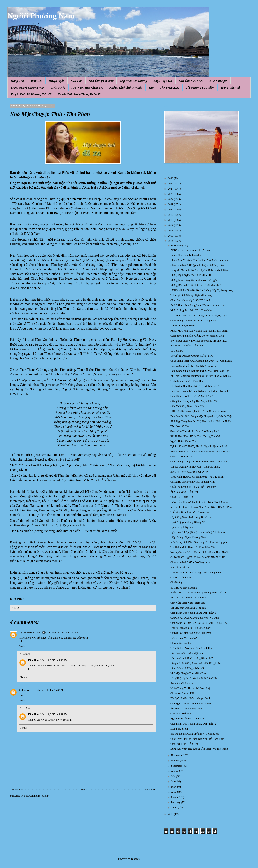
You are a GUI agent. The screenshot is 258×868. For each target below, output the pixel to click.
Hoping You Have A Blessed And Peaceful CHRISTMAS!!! (201, 452)
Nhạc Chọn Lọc (163, 81)
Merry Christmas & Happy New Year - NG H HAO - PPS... (201, 507)
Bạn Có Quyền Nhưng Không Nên (188, 522)
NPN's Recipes (218, 81)
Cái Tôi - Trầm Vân (181, 578)
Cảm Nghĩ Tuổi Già (181, 714)
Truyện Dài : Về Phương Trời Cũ (31, 94)
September (177, 766)
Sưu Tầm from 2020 (101, 81)
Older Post (150, 790)
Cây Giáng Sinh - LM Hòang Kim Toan (191, 517)
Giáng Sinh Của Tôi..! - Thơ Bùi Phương (192, 396)
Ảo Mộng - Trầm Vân (182, 683)
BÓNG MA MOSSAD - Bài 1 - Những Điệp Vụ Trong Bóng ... (203, 290)
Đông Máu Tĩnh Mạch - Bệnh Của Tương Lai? (195, 432)
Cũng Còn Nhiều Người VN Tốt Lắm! (190, 300)
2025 (171, 184)
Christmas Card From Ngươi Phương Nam (192, 482)
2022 (171, 199)
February (176, 802)
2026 (171, 178)
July (174, 776)
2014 (171, 241)
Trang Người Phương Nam (28, 88)
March (175, 797)
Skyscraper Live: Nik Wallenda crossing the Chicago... (199, 341)
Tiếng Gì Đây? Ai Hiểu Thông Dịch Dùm (192, 648)
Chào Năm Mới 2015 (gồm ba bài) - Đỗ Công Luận (197, 265)
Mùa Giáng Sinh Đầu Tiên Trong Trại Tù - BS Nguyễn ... (200, 542)
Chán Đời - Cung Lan (182, 497)
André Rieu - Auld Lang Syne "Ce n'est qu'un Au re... (198, 305)
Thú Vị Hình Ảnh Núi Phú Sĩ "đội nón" (191, 628)
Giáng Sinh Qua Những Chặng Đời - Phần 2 (193, 724)
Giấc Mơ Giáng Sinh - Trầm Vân (187, 406)
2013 (171, 814)
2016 (171, 231)
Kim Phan (34, 660)
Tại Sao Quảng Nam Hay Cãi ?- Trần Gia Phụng (195, 467)
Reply (22, 646)
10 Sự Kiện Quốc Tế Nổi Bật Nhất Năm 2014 (194, 678)
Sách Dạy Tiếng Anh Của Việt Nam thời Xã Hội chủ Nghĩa (201, 421)
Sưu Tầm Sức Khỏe (191, 81)
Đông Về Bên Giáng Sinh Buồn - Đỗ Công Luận (196, 663)
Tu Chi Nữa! (177, 351)
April (174, 792)
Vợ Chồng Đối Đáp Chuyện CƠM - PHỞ (192, 356)
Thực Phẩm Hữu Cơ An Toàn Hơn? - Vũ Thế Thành (197, 477)
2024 (171, 189)
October (176, 761)
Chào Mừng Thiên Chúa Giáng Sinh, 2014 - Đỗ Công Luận (201, 361)
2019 (171, 215)
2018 (171, 220)
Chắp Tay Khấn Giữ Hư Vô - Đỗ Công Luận (193, 487)
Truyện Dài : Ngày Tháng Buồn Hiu (80, 94)
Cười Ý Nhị (58, 88)
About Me (36, 81)
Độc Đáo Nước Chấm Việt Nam (187, 653)
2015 (171, 236)
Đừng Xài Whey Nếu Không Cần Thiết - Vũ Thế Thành (199, 749)
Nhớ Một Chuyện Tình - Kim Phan (189, 673)
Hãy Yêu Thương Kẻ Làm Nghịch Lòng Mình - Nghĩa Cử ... (202, 391)
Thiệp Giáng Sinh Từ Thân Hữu (187, 381)
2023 (171, 194)
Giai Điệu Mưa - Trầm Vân (184, 744)
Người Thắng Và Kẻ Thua (184, 441)
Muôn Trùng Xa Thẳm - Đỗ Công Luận (191, 688)
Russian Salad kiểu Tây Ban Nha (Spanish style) (196, 366)
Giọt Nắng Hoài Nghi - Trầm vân (188, 603)
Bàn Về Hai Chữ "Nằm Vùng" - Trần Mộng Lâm (196, 573)
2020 (171, 210)
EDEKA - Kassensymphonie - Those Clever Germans (198, 411)
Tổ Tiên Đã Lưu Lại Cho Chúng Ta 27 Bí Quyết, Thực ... (200, 316)
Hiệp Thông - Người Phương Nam (188, 537)
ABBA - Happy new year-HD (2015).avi (191, 250)
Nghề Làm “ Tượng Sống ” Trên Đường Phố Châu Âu (198, 532)
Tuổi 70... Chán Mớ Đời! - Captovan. (190, 512)
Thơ (151, 88)
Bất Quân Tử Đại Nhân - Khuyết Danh (190, 698)
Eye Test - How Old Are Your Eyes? (189, 472)
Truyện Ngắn (57, 81)
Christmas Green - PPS (182, 693)
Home (83, 790)
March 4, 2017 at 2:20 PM (54, 660)
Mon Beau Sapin (179, 729)
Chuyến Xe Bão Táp (181, 643)
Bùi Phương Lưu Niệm (200, 88)
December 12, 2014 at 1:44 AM (63, 633)
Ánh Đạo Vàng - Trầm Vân (184, 492)
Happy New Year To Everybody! (187, 255)
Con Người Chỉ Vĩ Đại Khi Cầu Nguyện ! (192, 704)
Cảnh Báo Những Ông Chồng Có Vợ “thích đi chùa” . (198, 336)
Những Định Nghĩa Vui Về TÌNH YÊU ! (191, 275)
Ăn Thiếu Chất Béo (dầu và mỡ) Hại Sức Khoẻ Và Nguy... (201, 376)
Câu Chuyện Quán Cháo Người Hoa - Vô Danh (195, 618)
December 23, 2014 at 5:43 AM (47, 690)
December (177, 246)
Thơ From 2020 (170, 88)
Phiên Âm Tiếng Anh (181, 568)
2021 (171, 204)
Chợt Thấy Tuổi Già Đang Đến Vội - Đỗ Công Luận (197, 739)
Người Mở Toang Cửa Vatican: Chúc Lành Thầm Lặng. (199, 331)
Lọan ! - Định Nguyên (182, 527)
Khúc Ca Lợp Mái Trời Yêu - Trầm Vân (191, 310)
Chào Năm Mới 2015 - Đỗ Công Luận (190, 562)
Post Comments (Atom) (36, 796)
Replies (27, 654)
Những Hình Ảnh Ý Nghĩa (126, 88)
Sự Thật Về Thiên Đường (184, 588)
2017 (171, 225)
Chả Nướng (176, 583)
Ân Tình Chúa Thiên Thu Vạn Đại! (189, 598)
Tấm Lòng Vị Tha (180, 426)
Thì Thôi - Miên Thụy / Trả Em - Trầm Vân (193, 547)
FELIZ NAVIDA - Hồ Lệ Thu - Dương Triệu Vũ (195, 436)
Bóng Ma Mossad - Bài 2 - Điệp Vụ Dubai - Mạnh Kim (199, 270)
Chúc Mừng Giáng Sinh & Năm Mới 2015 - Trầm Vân (199, 462)
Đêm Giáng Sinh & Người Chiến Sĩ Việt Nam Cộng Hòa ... (201, 371)
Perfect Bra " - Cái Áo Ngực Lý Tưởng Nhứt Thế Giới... (199, 593)
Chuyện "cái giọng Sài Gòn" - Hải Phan (191, 633)
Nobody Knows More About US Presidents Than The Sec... (201, 552)
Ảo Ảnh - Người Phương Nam (186, 709)
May (174, 787)
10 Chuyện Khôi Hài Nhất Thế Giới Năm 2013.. (195, 386)
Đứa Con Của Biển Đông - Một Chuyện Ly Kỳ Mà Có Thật (201, 416)
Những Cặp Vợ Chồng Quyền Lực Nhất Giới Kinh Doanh (200, 260)
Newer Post (17, 790)
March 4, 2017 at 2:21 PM (54, 715)
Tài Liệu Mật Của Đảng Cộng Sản (188, 608)
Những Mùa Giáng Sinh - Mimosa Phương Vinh (195, 280)
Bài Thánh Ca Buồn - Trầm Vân (187, 346)
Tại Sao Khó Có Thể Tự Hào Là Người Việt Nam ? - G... (200, 446)
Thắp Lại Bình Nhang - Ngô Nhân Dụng (191, 295)
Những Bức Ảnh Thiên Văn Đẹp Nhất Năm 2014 (196, 285)
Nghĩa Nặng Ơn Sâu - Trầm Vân (187, 719)
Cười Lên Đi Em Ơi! (181, 457)
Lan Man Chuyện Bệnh (183, 326)
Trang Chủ (17, 81)
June (174, 782)
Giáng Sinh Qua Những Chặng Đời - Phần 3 (193, 613)
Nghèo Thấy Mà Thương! (184, 638)
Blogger (135, 859)
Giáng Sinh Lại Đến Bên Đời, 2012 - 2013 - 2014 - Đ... (199, 623)
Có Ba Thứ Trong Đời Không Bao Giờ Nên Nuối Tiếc (198, 557)
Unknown (24, 690)
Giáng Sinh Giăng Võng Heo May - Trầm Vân (194, 401)
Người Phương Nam (41, 16)
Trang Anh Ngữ (230, 88)
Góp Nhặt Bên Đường (133, 81)
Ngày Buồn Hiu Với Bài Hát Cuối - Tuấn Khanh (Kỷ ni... (200, 502)
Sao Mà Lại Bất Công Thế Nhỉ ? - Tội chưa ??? (195, 734)
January (175, 808)
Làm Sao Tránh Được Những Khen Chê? (192, 658)
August (175, 771)
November (177, 755)
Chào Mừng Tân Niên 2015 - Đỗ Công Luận (193, 321)
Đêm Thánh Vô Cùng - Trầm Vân (188, 668)
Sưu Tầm (77, 81)
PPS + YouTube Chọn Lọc (87, 88)
